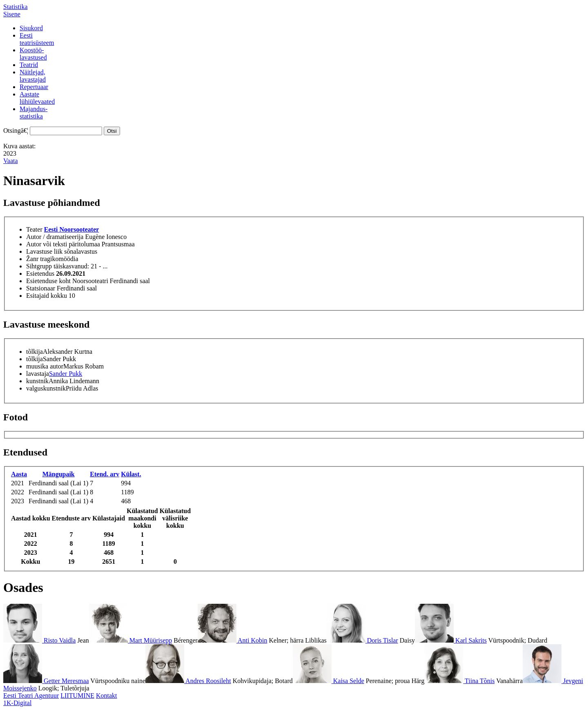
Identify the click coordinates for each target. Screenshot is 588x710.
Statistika (16, 7)
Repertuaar (34, 87)
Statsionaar (41, 288)
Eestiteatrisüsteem (37, 39)
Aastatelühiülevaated (37, 98)
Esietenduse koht (48, 281)
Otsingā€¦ (16, 131)
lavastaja (38, 374)
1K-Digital (17, 703)
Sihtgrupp (39, 266)
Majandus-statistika (33, 113)
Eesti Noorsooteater (72, 229)
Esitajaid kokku (47, 296)
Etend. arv (105, 474)
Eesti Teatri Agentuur (31, 695)
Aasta (19, 474)
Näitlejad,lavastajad (33, 76)
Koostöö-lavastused (33, 54)
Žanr (32, 259)
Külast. (131, 474)
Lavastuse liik (44, 251)
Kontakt (107, 695)
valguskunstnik (46, 388)
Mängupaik (59, 474)
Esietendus (40, 274)
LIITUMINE (77, 695)
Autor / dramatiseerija (55, 237)
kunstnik (37, 381)
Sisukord (31, 28)
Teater (34, 229)
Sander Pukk (66, 374)
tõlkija (35, 352)
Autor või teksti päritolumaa (63, 244)
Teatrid (29, 65)
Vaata (11, 161)
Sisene (12, 14)
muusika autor (45, 366)
